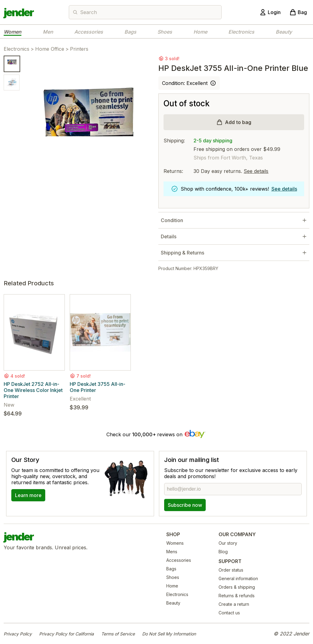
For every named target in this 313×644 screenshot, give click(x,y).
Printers (79, 49)
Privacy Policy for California (66, 634)
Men (48, 32)
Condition (172, 220)
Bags (130, 32)
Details (169, 236)
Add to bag (238, 122)
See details (256, 171)
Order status (231, 570)
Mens (172, 552)
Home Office (50, 49)
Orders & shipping (237, 587)
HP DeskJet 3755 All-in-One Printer (98, 387)
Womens (175, 543)
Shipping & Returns (182, 253)
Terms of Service (118, 634)
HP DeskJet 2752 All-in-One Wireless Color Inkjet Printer (33, 390)
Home (200, 32)
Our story (228, 543)
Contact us (229, 613)
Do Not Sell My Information (169, 634)
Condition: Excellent (185, 83)
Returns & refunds (237, 596)
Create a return (234, 604)
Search (88, 12)
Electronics (241, 32)
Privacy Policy (18, 634)
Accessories (89, 32)
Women (13, 32)
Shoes (165, 32)
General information (238, 578)
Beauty (284, 32)
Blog (223, 552)
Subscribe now (185, 505)
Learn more (28, 495)
